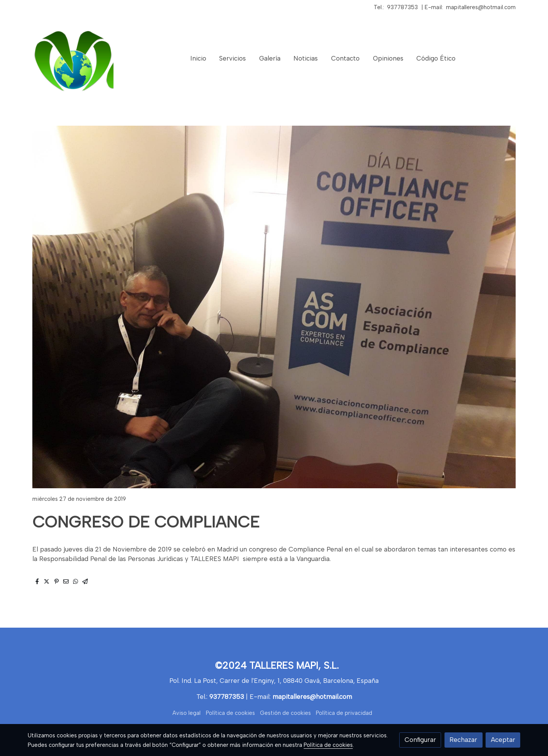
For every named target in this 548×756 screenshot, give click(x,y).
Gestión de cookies (285, 713)
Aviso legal (186, 713)
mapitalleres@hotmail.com (481, 7)
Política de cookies (230, 713)
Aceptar (503, 740)
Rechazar (463, 740)
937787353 (402, 7)
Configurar (420, 740)
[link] (76, 59)
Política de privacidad (344, 713)
